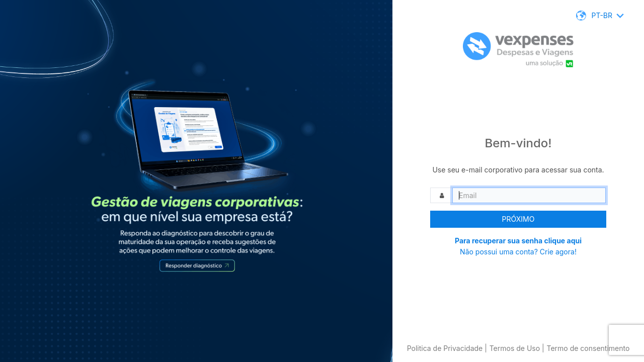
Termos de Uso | (517, 348)
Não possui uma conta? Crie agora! (518, 252)
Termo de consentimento (588, 348)
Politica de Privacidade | (447, 348)
